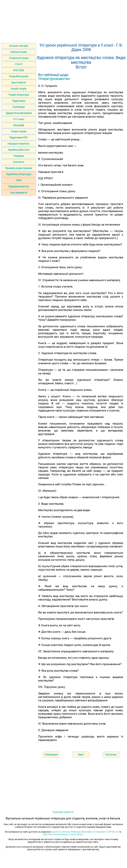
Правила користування (19, 168)
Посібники (19, 107)
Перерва (19, 156)
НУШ (19, 180)
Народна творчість (19, 144)
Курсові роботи (63, 812)
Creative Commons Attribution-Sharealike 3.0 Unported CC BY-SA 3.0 (85, 832)
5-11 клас (19, 119)
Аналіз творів (19, 89)
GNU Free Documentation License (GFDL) (63, 834)
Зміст (81, 755)
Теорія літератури (19, 95)
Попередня (51, 755)
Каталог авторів (19, 46)
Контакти (19, 162)
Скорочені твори (19, 58)
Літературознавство (54, 79)
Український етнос (19, 150)
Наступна (111, 755)
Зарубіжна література (19, 174)
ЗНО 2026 (19, 70)
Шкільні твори (19, 52)
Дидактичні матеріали (19, 113)
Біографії (19, 125)
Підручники (19, 101)
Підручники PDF (19, 138)
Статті (19, 64)
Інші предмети (19, 193)
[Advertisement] (63, 21)
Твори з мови (19, 131)
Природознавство (19, 186)
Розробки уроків (19, 76)
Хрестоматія (19, 82)
